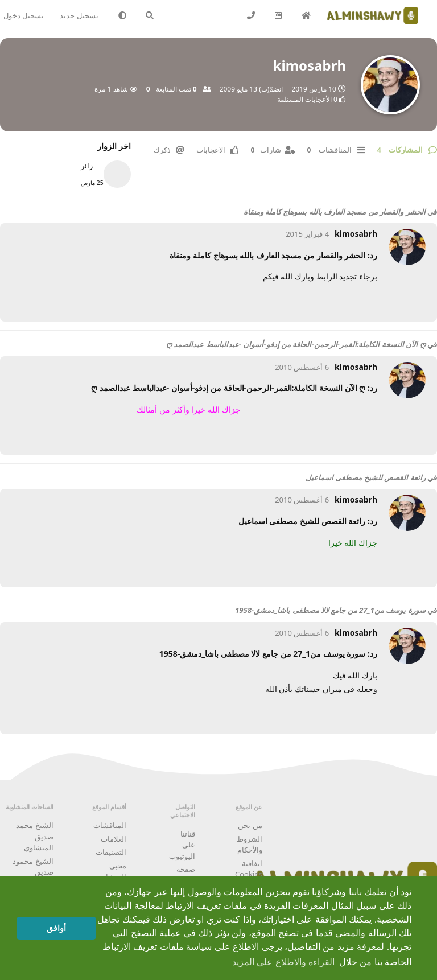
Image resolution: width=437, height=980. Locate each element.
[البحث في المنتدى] (150, 15)
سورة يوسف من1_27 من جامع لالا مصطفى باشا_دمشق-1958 (330, 610)
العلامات (114, 839)
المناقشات (110, 825)
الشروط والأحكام (250, 845)
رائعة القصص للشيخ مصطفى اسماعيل (366, 477)
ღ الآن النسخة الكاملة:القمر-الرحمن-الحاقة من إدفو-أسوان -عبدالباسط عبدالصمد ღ (296, 344)
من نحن (250, 825)
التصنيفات (111, 852)
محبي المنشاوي (112, 871)
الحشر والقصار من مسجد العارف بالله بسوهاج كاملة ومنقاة (335, 212)
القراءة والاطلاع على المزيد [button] (283, 962)
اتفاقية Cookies (249, 869)
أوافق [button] (56, 928)
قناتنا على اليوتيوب (182, 845)
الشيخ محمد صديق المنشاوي (34, 836)
